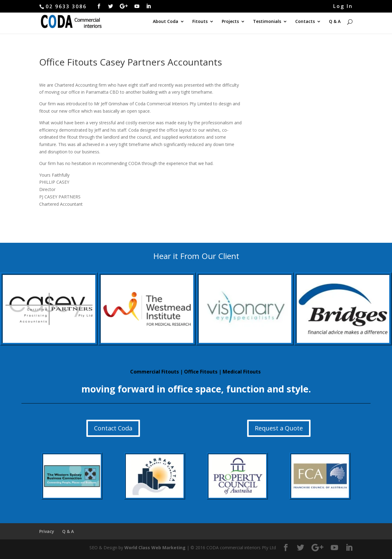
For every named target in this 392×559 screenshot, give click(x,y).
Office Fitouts (201, 372)
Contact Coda (113, 428)
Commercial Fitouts (155, 372)
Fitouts (200, 22)
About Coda (166, 22)
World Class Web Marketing (155, 548)
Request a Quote (279, 428)
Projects (230, 22)
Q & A (335, 22)
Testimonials (267, 22)
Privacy (47, 531)
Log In (343, 7)
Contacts (305, 22)
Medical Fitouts (242, 372)
